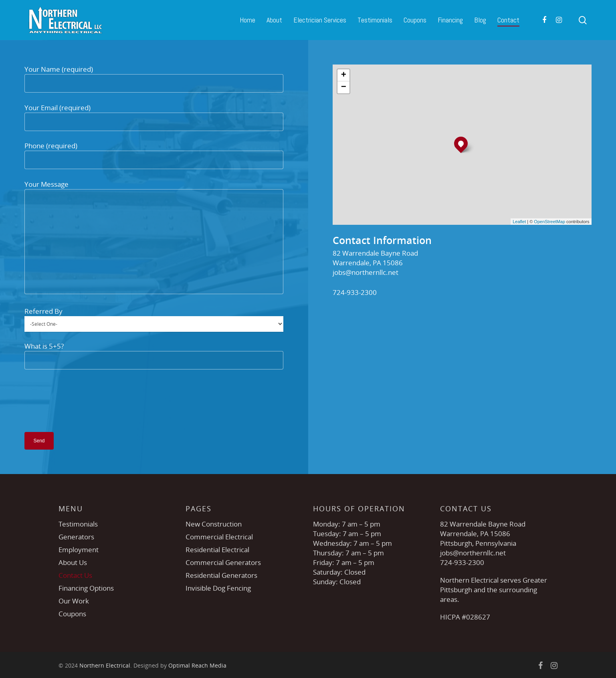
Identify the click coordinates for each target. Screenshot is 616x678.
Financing (450, 20)
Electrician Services (320, 20)
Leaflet (519, 222)
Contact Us (75, 575)
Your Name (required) (154, 79)
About (274, 20)
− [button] (344, 87)
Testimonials (375, 20)
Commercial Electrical (219, 537)
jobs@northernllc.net (366, 272)
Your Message (154, 238)
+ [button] (344, 75)
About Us (73, 562)
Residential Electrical (217, 550)
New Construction (214, 524)
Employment (79, 550)
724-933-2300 (355, 292)
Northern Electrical (105, 665)
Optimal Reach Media (197, 665)
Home (247, 20)
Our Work (74, 601)
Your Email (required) (154, 117)
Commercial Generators (223, 562)
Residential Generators (221, 575)
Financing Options (86, 588)
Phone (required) (154, 155)
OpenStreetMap (549, 222)
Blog (480, 20)
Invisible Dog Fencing (218, 588)
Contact (508, 20)
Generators (76, 537)
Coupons (415, 20)
